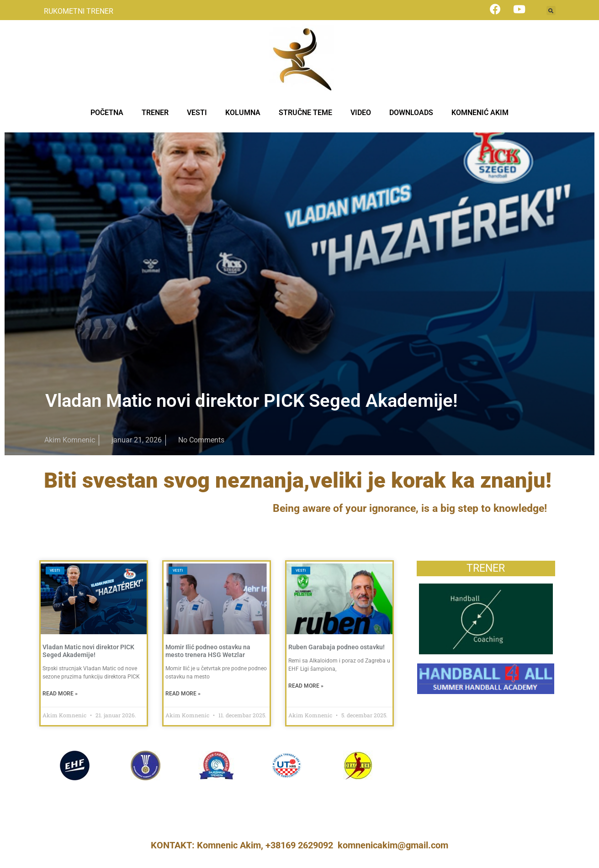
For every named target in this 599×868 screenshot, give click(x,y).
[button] (551, 11)
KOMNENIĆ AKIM (480, 113)
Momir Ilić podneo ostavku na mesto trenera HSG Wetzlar (208, 651)
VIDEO (361, 113)
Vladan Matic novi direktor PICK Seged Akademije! (252, 401)
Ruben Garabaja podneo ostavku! (337, 647)
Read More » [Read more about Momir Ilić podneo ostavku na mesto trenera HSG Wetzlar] (183, 694)
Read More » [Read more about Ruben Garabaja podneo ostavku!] (306, 686)
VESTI (197, 113)
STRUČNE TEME (305, 113)
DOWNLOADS (411, 113)
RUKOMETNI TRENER (79, 11)
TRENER (155, 113)
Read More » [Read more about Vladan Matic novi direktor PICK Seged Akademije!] (60, 694)
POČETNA (107, 113)
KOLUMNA (243, 113)
